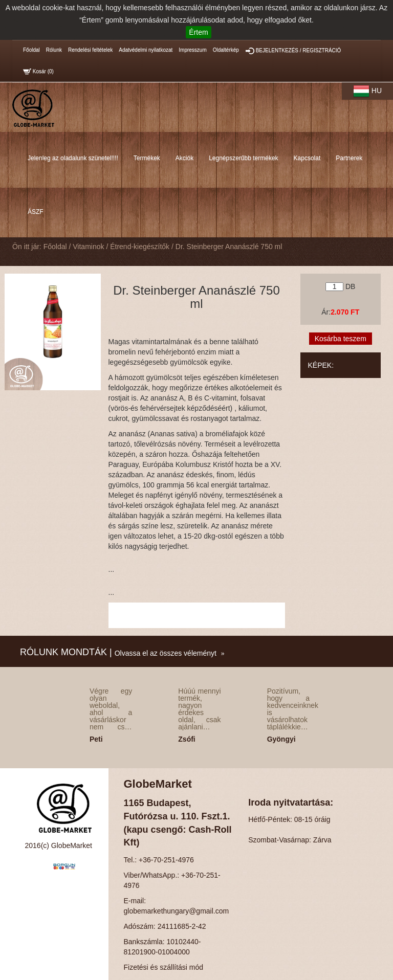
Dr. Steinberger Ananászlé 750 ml (229, 247)
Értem (198, 32)
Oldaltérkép (226, 50)
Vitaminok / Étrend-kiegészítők (121, 247)
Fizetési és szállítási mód (164, 967)
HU (367, 91)
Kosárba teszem (341, 339)
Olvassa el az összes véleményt (166, 653)
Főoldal (31, 50)
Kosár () (38, 72)
